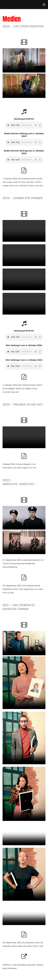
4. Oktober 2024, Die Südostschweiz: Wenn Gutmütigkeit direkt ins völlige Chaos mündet (22, 388)
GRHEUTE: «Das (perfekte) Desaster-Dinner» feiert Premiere (23, 967)
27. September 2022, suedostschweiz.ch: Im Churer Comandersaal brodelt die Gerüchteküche (23, 563)
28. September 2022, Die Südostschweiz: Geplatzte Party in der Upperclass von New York (23, 589)
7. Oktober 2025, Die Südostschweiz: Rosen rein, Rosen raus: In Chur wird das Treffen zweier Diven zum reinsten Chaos (23, 182)
